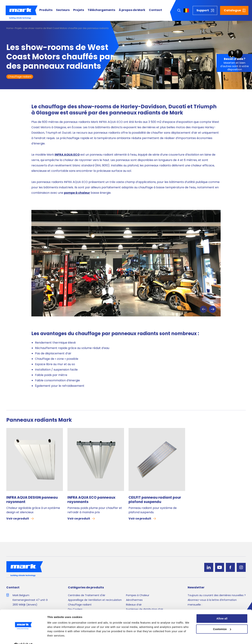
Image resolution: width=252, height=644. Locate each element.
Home (10, 28)
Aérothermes (134, 600)
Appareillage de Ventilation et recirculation (95, 600)
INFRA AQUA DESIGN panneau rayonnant (32, 500)
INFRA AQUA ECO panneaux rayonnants (91, 500)
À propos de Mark (132, 10)
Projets (79, 10)
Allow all (222, 610)
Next (213, 309)
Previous (204, 309)
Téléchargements (101, 10)
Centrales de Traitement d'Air (87, 595)
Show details (56, 637)
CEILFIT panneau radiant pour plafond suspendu (155, 500)
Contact (155, 10)
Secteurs (63, 10)
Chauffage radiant (20, 77)
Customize (222, 621)
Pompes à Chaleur (138, 595)
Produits (46, 10)
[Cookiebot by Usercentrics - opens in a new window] (23, 637)
